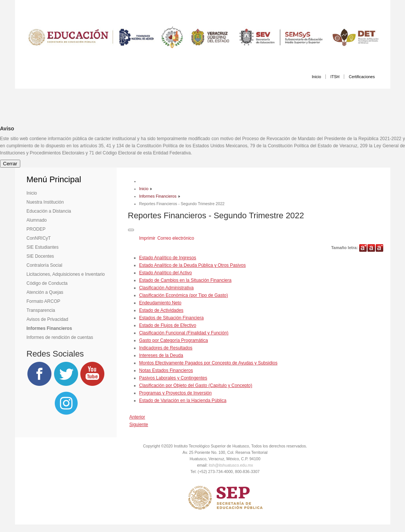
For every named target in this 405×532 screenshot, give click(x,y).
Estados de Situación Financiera (172, 318)
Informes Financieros (49, 328)
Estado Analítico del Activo (166, 273)
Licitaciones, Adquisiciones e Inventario (66, 274)
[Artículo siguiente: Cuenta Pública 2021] (139, 425)
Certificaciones (362, 77)
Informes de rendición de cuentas (60, 337)
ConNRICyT (39, 238)
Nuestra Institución (45, 202)
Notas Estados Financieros (166, 370)
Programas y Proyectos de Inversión (175, 393)
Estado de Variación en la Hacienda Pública (183, 401)
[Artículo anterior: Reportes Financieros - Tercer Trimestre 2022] (137, 417)
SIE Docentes (40, 256)
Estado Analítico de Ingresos (168, 258)
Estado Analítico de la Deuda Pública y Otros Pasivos (193, 265)
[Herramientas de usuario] (131, 230)
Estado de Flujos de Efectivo (168, 325)
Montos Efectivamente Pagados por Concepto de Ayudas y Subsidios (209, 363)
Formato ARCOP (44, 301)
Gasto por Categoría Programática (174, 340)
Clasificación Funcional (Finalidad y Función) (184, 333)
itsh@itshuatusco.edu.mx (231, 465)
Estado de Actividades (161, 310)
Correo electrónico (176, 238)
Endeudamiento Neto (160, 303)
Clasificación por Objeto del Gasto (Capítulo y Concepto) (196, 385)
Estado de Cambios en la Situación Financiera (185, 280)
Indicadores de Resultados (166, 348)
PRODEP (36, 229)
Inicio (317, 77)
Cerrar (10, 164)
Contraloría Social (44, 265)
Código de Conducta (47, 283)
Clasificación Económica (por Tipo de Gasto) (184, 295)
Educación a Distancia (49, 211)
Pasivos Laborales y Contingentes (173, 378)
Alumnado (37, 220)
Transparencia (41, 310)
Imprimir (148, 238)
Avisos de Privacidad (47, 319)
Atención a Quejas (45, 292)
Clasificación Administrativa (166, 288)
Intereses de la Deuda (161, 355)
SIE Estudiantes (43, 247)
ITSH (335, 77)
